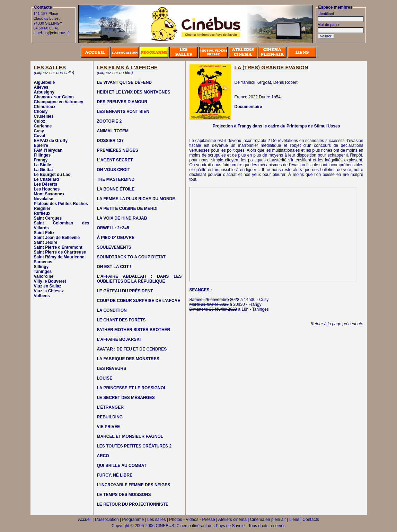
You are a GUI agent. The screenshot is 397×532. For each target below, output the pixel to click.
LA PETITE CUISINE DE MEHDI (127, 209)
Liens (294, 520)
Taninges (43, 272)
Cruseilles (44, 116)
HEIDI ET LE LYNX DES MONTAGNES (134, 92)
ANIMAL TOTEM (113, 131)
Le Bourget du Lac (52, 175)
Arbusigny (44, 92)
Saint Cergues (48, 218)
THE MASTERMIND (116, 179)
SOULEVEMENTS (114, 247)
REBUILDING (110, 417)
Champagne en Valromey (59, 102)
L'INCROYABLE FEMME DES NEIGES (134, 485)
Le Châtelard (47, 179)
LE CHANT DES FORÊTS (121, 320)
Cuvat (40, 136)
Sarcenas (43, 262)
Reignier (42, 209)
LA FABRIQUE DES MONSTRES (128, 359)
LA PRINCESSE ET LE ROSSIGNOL (132, 388)
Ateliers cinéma (232, 520)
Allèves (41, 87)
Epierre (41, 145)
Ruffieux (42, 213)
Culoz (40, 121)
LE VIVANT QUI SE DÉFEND (124, 82)
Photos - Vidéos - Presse (192, 520)
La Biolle (43, 165)
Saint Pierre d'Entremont (58, 247)
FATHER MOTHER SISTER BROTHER (134, 330)
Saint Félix (44, 233)
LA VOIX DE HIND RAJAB (122, 218)
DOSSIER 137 (110, 141)
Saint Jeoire (46, 242)
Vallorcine (44, 276)
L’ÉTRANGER (110, 407)
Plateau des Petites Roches (61, 204)
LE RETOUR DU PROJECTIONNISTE (133, 504)
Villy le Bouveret (50, 281)
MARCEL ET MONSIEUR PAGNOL (130, 436)
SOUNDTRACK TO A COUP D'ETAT (131, 257)
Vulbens (42, 296)
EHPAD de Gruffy (51, 141)
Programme (133, 520)
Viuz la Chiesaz (49, 291)
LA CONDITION (112, 310)
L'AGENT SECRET (115, 160)
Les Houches (47, 189)
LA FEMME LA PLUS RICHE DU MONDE (136, 199)
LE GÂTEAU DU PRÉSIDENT (125, 291)
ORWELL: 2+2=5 (113, 228)
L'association (107, 520)
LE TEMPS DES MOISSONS (124, 495)
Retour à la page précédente (337, 324)
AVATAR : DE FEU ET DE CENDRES (132, 349)
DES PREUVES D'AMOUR (122, 102)
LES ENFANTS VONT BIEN (123, 112)
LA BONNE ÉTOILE (116, 189)
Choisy (41, 112)
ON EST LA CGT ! (114, 267)
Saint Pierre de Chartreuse (60, 252)
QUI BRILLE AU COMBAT (122, 465)
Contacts (311, 520)
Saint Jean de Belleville (57, 238)
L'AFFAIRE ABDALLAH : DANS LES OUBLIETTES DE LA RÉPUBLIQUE (139, 279)
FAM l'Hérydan (48, 150)
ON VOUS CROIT (114, 170)
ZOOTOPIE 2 (109, 121)
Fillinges (42, 155)
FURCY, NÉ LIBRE (115, 475)
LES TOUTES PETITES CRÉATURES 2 (134, 446)
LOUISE (105, 378)
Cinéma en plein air (268, 520)
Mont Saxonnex (49, 194)
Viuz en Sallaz (48, 286)
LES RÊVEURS (112, 369)
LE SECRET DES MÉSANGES (126, 398)
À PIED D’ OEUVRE (116, 238)
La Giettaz (44, 170)
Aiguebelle (45, 82)
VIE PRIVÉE (109, 427)
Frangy (41, 160)
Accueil (85, 520)
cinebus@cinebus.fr (52, 33)
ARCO (103, 456)
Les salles (156, 520)
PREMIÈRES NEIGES (118, 150)
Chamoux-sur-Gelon (54, 97)
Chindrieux (45, 107)
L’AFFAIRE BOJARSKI (119, 339)
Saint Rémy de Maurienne (59, 257)
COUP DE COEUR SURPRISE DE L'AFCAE (139, 301)
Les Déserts (46, 184)
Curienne (43, 126)
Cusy (39, 131)
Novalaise (44, 199)
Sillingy (41, 267)
